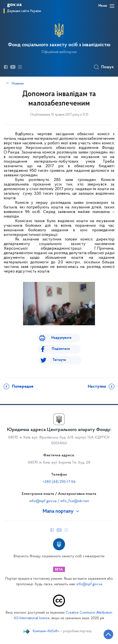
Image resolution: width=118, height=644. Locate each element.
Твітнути (59, 360)
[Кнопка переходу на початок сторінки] (108, 634)
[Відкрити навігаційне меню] (112, 6)
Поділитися (61, 349)
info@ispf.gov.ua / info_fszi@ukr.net (59, 501)
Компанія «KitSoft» (46, 631)
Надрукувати (61, 338)
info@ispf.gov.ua (89, 584)
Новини (18, 84)
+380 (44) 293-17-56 (59, 482)
